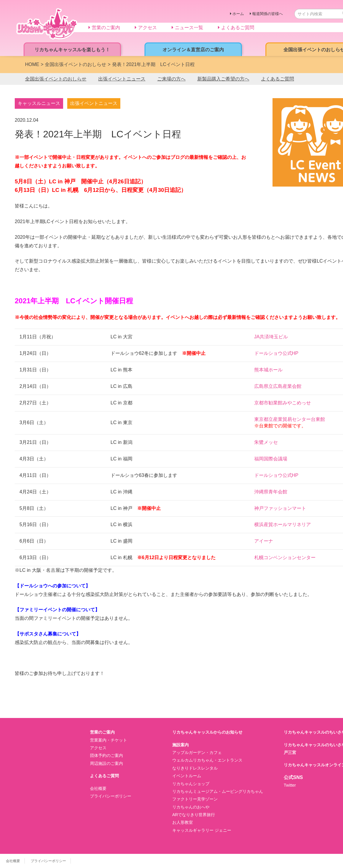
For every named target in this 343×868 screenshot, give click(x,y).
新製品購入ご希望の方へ (223, 79)
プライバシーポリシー (111, 796)
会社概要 (98, 788)
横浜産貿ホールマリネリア (283, 524)
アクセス (98, 748)
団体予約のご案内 (106, 755)
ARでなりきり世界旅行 (194, 815)
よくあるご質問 (278, 79)
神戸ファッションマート (280, 508)
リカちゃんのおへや (191, 807)
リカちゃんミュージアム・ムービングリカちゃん (218, 791)
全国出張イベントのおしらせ (56, 79)
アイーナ (264, 541)
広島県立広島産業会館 (278, 386)
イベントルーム (187, 776)
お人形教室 (183, 822)
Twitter (290, 785)
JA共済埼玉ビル (271, 337)
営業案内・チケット (109, 740)
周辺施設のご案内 (106, 763)
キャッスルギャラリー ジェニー (202, 830)
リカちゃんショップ (191, 784)
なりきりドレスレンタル (195, 768)
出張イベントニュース (122, 79)
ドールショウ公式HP (276, 353)
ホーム (238, 14)
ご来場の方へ (171, 79)
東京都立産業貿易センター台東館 (290, 419)
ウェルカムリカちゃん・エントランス (207, 760)
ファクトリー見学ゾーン (195, 799)
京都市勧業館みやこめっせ (283, 403)
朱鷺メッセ (266, 442)
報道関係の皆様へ (267, 14)
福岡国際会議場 (271, 459)
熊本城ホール (268, 370)
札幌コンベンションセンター (285, 557)
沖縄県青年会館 (271, 492)
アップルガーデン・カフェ (197, 752)
